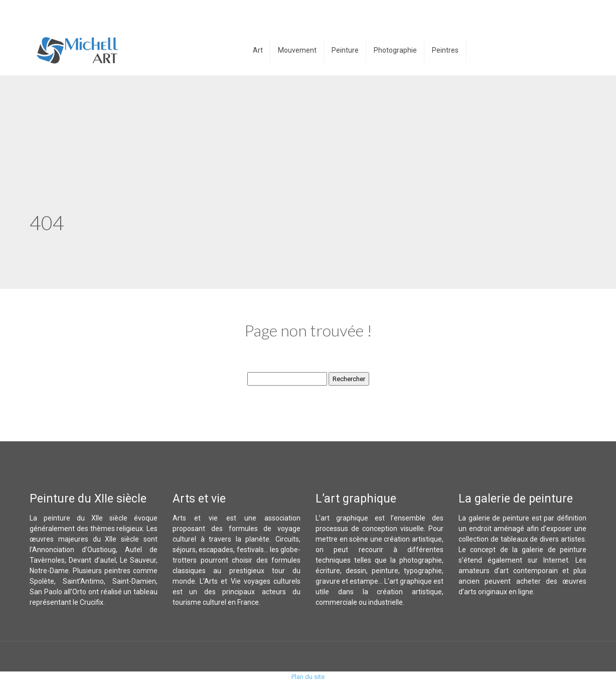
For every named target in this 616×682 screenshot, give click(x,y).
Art (258, 50)
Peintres (445, 50)
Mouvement (297, 50)
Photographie (395, 50)
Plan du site (308, 677)
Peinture (345, 50)
